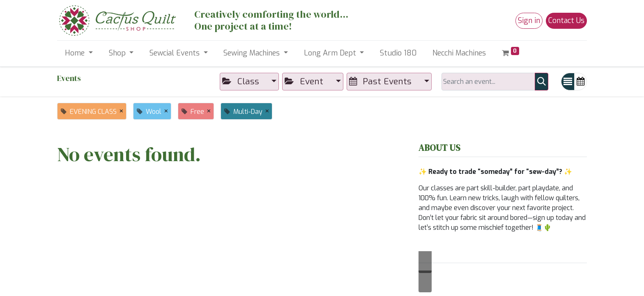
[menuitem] (398, 53)
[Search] (542, 82)
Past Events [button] (382, 81)
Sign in (529, 21)
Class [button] (242, 81)
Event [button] (305, 81)
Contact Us (566, 21)
